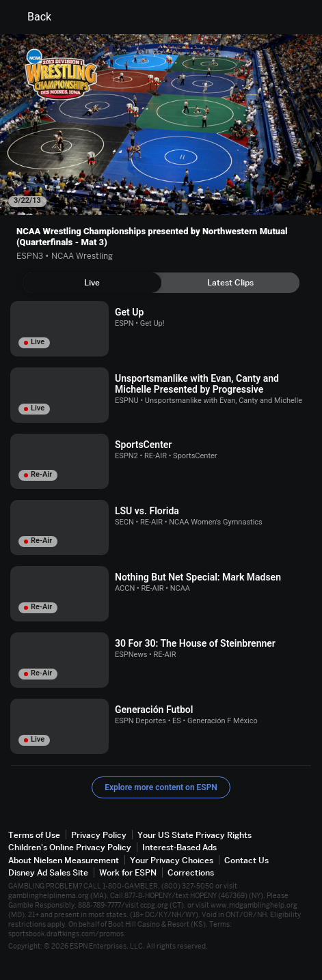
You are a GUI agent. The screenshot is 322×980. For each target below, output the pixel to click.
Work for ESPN (128, 872)
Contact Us (246, 860)
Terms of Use (34, 835)
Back (31, 17)
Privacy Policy (99, 835)
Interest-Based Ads (179, 847)
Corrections (191, 872)
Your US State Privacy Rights (194, 835)
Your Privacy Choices (172, 860)
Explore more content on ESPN (161, 787)
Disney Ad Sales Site (48, 872)
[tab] (92, 283)
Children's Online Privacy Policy (70, 847)
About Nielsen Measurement (64, 860)
